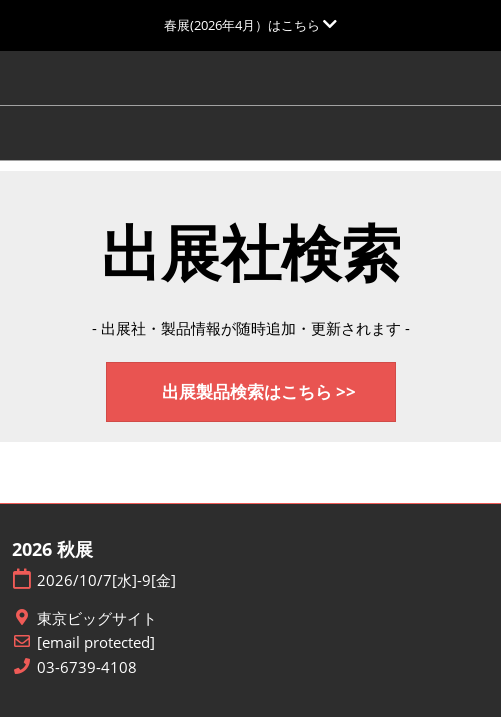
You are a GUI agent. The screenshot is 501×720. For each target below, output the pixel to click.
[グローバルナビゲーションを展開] (250, 25)
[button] (251, 392)
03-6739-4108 (87, 667)
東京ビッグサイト (97, 618)
